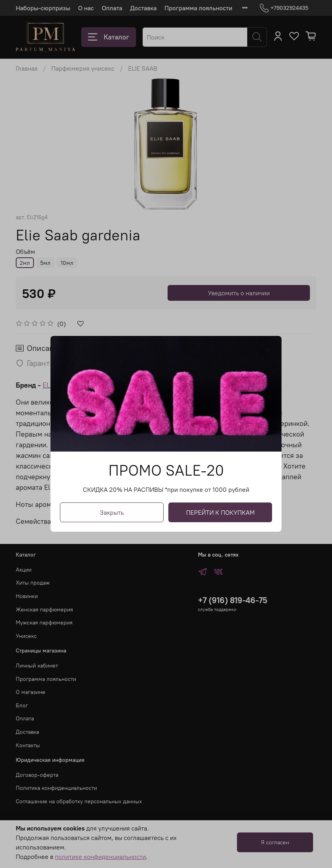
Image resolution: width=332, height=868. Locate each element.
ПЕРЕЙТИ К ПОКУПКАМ (220, 513)
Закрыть (112, 513)
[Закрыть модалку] (268, 350)
